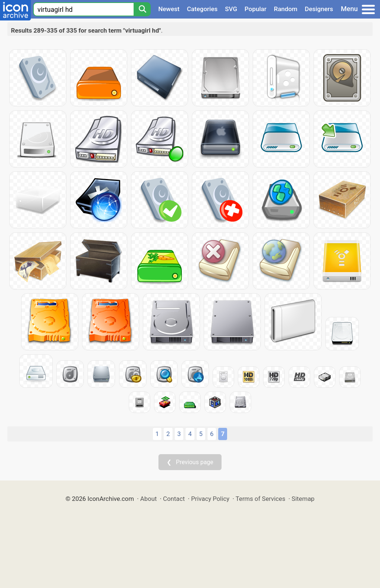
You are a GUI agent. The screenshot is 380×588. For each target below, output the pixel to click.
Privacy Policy (210, 499)
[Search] (142, 9)
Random (286, 9)
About (149, 499)
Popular (255, 9)
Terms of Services (261, 499)
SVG (231, 9)
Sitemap (303, 499)
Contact (174, 499)
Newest (169, 9)
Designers (319, 9)
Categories (202, 9)
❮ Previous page (190, 462)
